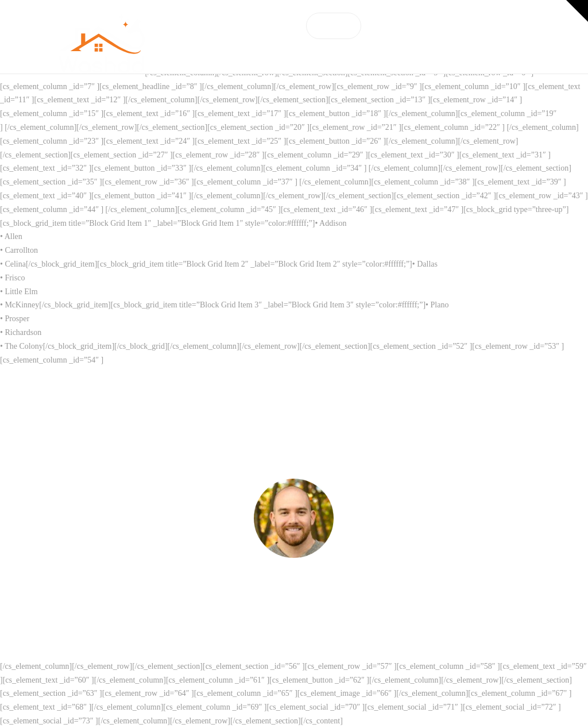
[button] (577, 11)
